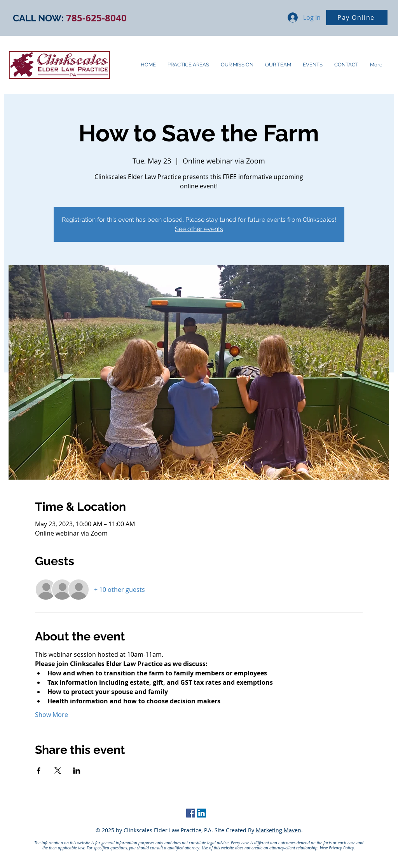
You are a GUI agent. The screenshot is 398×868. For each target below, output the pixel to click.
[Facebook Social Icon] (191, 813)
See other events (199, 229)
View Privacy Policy (337, 848)
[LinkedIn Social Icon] (202, 813)
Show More (51, 715)
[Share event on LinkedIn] (77, 771)
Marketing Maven (278, 830)
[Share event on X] (58, 771)
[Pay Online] (357, 17)
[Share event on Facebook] (39, 771)
